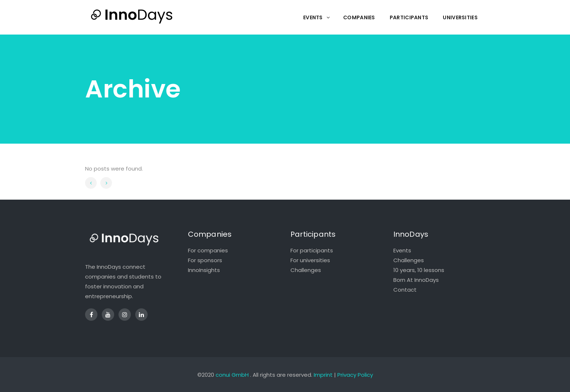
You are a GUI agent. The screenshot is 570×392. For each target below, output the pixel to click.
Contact (405, 290)
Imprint (323, 375)
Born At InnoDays (416, 280)
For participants (312, 250)
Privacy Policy (355, 375)
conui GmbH (232, 375)
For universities (310, 260)
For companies (208, 250)
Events (402, 250)
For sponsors (205, 260)
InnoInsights (204, 270)
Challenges (306, 270)
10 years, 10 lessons (419, 270)
